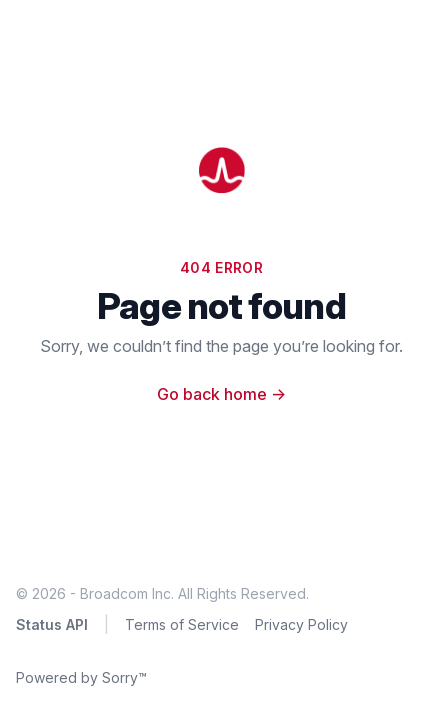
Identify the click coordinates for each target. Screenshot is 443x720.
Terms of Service (182, 624)
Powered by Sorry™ (81, 677)
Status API (52, 624)
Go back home (221, 394)
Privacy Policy (301, 624)
